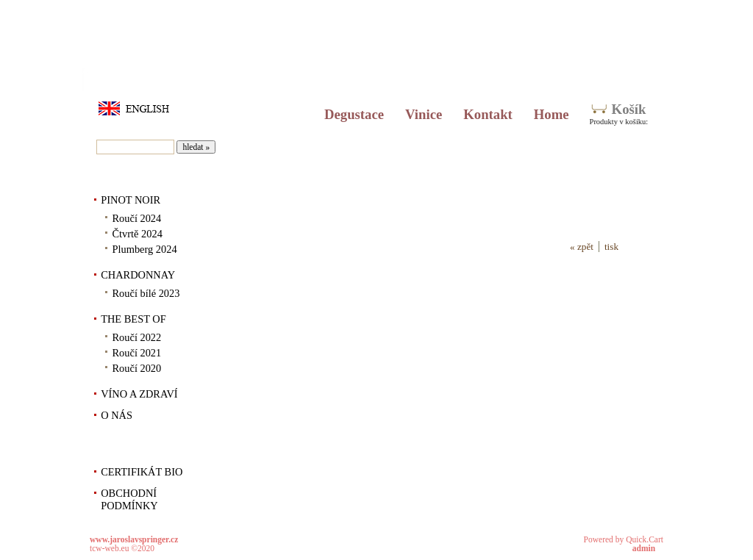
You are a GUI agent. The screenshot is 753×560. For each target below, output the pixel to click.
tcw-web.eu (109, 548)
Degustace (354, 114)
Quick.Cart (645, 539)
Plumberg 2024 (145, 249)
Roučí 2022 (137, 337)
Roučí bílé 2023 (146, 293)
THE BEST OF (133, 319)
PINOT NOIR (131, 200)
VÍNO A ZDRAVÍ (139, 394)
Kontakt (488, 114)
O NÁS (117, 415)
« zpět (582, 247)
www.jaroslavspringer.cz (134, 539)
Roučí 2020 (137, 368)
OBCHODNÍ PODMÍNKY (129, 499)
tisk (611, 247)
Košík (629, 109)
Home (552, 114)
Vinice (424, 114)
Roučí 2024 (137, 218)
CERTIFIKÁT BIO (142, 472)
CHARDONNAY (138, 275)
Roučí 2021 (137, 353)
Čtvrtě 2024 (138, 234)
